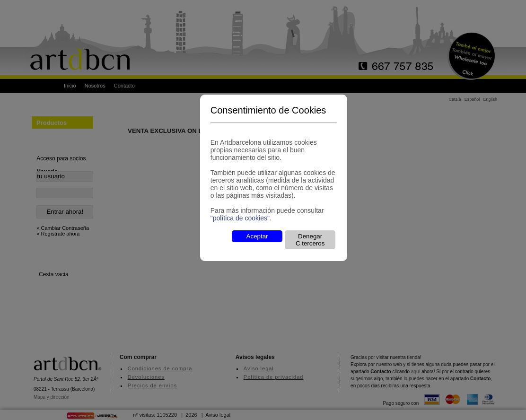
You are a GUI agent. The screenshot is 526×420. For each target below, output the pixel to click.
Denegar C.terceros (310, 240)
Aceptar (257, 236)
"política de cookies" (240, 218)
